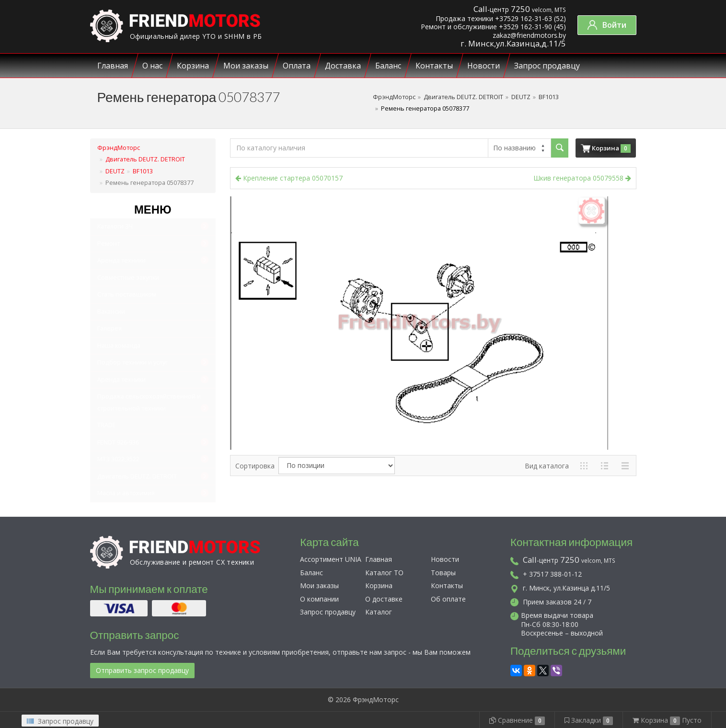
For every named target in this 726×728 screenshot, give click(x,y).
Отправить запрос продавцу (142, 670)
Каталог (379, 612)
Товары (443, 573)
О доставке (384, 599)
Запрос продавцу (547, 66)
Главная (113, 66)
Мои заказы (246, 66)
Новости (484, 66)
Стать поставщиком (127, 294)
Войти (607, 25)
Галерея (109, 328)
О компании (319, 599)
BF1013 (549, 97)
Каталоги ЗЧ (115, 226)
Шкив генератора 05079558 (582, 178)
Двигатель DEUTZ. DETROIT (463, 97)
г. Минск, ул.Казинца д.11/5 (560, 588)
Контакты (434, 66)
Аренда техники (121, 260)
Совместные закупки (128, 278)
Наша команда (119, 346)
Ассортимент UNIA (331, 559)
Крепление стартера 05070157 (289, 178)
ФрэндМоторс (394, 97)
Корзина (193, 66)
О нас (152, 66)
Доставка (343, 66)
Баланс (388, 66)
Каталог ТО (384, 573)
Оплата (297, 66)
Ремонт (109, 244)
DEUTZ (521, 97)
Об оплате (448, 599)
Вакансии (111, 312)
